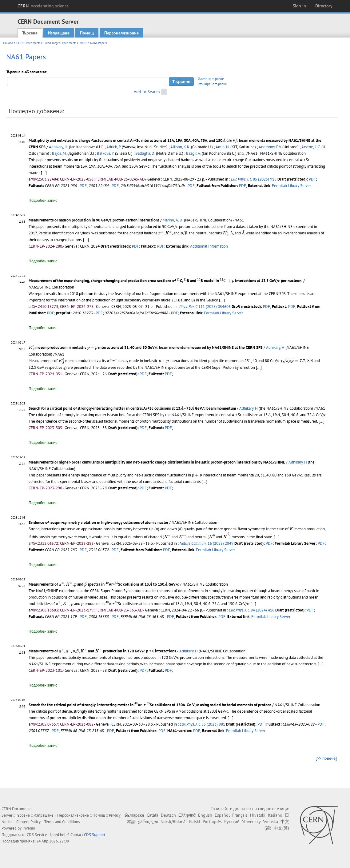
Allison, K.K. (180, 147)
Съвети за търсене (211, 79)
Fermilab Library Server (291, 186)
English (205, 815)
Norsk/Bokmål (174, 822)
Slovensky (251, 822)
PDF (312, 179)
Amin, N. (223, 147)
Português (212, 822)
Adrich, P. (114, 147)
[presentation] (230, 141)
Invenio (29, 828)
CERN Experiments (28, 43)
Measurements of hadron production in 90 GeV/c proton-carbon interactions (94, 220)
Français (240, 815)
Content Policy (28, 822)
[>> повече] (326, 758)
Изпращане (59, 33)
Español (222, 815)
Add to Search (147, 92)
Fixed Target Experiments (60, 43)
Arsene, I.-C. (311, 147)
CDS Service (37, 835)
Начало (8, 43)
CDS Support (95, 835)
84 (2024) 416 (252, 610)
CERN (43, 6)
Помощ (87, 33)
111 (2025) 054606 (205, 307)
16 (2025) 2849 (207, 543)
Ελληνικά (187, 815)
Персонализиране (121, 33)
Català (153, 815)
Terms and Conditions (62, 822)
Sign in (299, 6)
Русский (232, 822)
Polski (195, 822)
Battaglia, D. (145, 153)
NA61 (83, 43)
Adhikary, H (275, 347)
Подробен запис (43, 200)
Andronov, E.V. (270, 147)
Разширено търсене (212, 84)
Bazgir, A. (193, 153)
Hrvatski (258, 815)
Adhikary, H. (58, 147)
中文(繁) (281, 828)
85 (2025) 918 (254, 179)
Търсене (30, 33)
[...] (44, 173)
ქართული (148, 822)
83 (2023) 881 (202, 724)
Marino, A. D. (173, 220)
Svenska (270, 822)
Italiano (275, 815)
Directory (324, 6)
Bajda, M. (59, 153)
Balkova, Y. (105, 153)
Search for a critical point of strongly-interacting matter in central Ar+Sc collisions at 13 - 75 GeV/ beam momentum (132, 408)
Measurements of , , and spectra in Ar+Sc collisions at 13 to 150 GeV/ (104, 584)
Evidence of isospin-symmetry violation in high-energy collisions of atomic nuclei (98, 522)
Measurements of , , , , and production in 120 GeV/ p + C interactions (102, 651)
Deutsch (168, 815)
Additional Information (209, 246)
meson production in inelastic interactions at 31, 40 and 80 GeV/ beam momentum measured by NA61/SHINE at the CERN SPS (146, 347)
